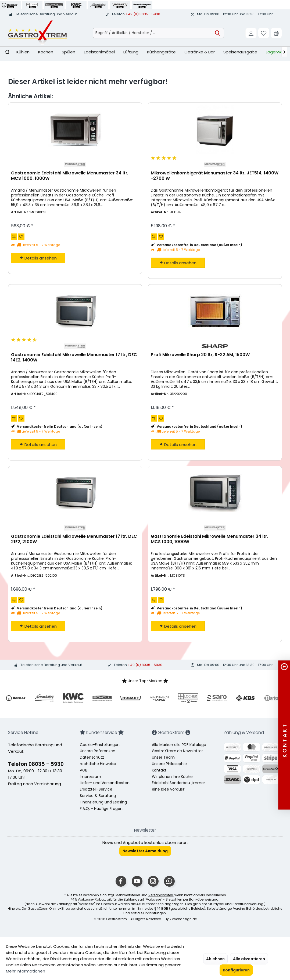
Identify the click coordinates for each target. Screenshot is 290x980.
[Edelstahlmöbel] (99, 52)
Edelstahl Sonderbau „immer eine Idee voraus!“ (178, 786)
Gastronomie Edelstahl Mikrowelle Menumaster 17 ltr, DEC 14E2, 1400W (74, 358)
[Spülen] (69, 52)
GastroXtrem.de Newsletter (177, 751)
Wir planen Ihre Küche (172, 777)
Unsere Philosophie (169, 764)
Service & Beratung (98, 796)
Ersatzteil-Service (96, 789)
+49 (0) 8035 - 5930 (143, 14)
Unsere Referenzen (98, 751)
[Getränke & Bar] (200, 52)
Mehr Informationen (26, 971)
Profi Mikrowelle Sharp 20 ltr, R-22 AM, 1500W (200, 355)
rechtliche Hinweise (98, 764)
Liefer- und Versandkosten (105, 783)
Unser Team (163, 757)
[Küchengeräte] (161, 52)
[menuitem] (276, 33)
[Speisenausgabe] (240, 52)
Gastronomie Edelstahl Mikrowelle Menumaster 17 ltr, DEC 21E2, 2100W (74, 539)
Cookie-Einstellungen (100, 745)
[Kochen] (46, 52)
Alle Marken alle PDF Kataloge (179, 745)
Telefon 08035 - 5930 (36, 764)
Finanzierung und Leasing (103, 802)
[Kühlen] (23, 52)
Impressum (90, 777)
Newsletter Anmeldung (145, 851)
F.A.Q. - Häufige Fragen (101, 809)
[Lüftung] (131, 52)
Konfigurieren (236, 970)
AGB (84, 770)
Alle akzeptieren (249, 959)
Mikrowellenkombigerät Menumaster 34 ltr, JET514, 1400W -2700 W (215, 176)
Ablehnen (215, 959)
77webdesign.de (183, 919)
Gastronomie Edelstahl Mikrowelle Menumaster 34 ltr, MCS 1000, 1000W (70, 176)
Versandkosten (161, 895)
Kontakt (159, 770)
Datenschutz (92, 757)
